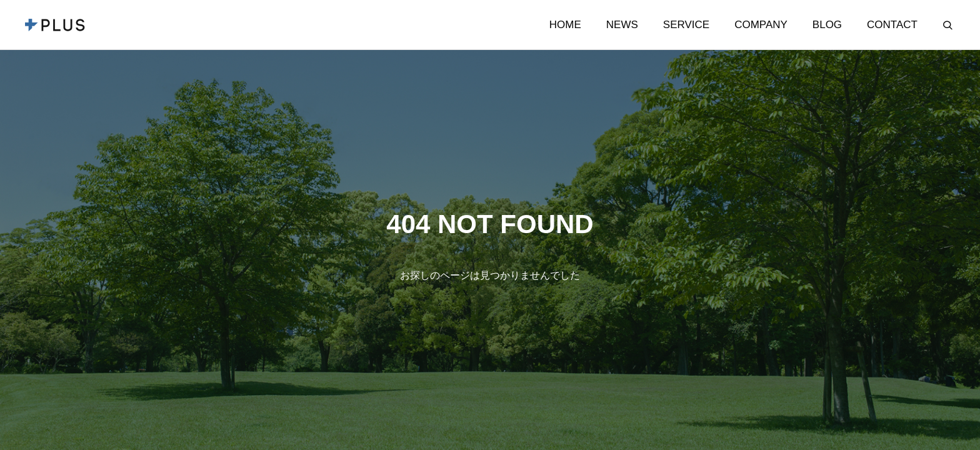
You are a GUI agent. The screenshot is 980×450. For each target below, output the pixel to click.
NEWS (622, 25)
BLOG (827, 25)
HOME (565, 25)
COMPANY (761, 25)
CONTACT (892, 25)
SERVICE (686, 25)
